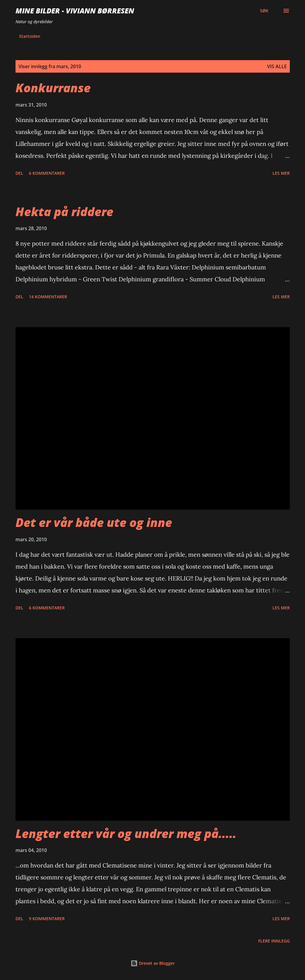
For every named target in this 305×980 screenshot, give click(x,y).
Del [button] (19, 173)
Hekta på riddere (64, 212)
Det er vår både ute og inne (94, 522)
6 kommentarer (47, 173)
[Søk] (264, 11)
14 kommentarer (48, 297)
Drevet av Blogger (153, 963)
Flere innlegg (274, 941)
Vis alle (277, 66)
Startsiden (30, 36)
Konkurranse (53, 88)
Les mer (281, 173)
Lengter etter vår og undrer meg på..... (126, 833)
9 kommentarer (47, 919)
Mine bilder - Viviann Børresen (75, 11)
